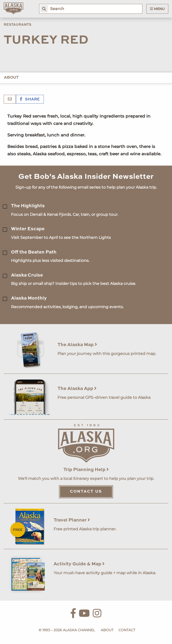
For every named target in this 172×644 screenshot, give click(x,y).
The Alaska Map (77, 345)
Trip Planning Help (86, 470)
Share (30, 99)
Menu (157, 9)
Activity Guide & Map (79, 564)
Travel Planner (72, 520)
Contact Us (86, 492)
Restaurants (17, 25)
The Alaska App (77, 389)
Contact (127, 630)
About (11, 78)
